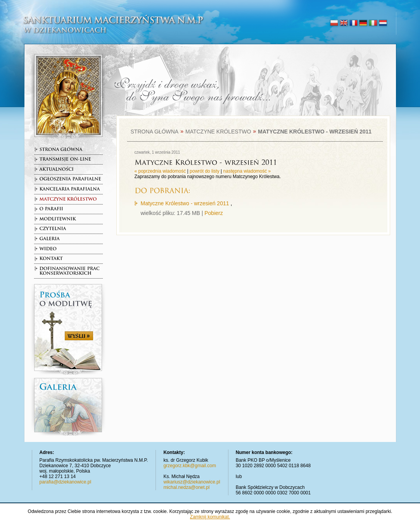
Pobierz (213, 213)
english (344, 23)
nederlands (383, 23)
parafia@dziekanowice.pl (66, 482)
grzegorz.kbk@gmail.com (190, 466)
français (353, 23)
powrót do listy (205, 171)
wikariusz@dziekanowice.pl (192, 482)
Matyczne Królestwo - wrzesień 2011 (185, 203)
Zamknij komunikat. (210, 517)
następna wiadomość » (247, 171)
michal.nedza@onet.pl (186, 487)
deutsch (363, 23)
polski (334, 23)
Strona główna (155, 132)
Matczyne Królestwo (218, 132)
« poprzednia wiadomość (160, 171)
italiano (373, 23)
